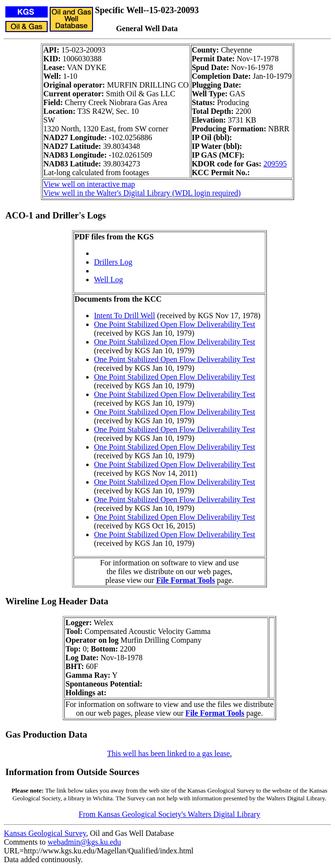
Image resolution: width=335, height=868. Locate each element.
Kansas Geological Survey (45, 833)
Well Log (109, 280)
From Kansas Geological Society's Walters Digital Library (170, 814)
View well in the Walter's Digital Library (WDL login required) (142, 193)
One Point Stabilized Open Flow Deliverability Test (175, 324)
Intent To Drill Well (124, 316)
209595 (275, 164)
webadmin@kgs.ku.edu (84, 842)
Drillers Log (113, 262)
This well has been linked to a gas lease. (169, 753)
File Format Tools (186, 580)
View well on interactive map (89, 184)
